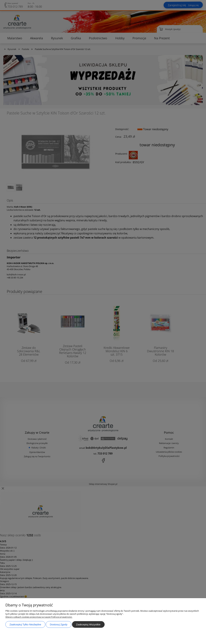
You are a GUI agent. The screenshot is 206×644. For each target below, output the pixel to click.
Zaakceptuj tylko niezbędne (25, 624)
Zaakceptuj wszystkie (88, 624)
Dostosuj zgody (59, 624)
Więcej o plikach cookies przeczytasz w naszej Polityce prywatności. (39, 617)
